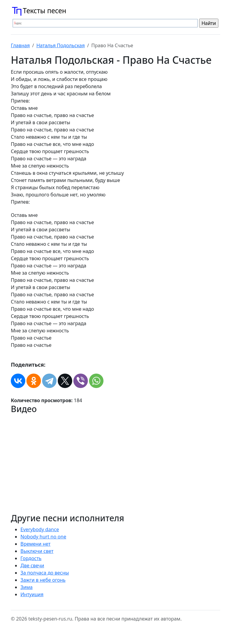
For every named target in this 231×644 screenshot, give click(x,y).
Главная (20, 45)
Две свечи (32, 565)
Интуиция (32, 594)
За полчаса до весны (45, 573)
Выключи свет (37, 551)
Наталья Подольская (61, 45)
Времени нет (35, 544)
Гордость (31, 558)
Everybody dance (40, 529)
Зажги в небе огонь (43, 580)
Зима (26, 587)
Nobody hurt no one (43, 537)
